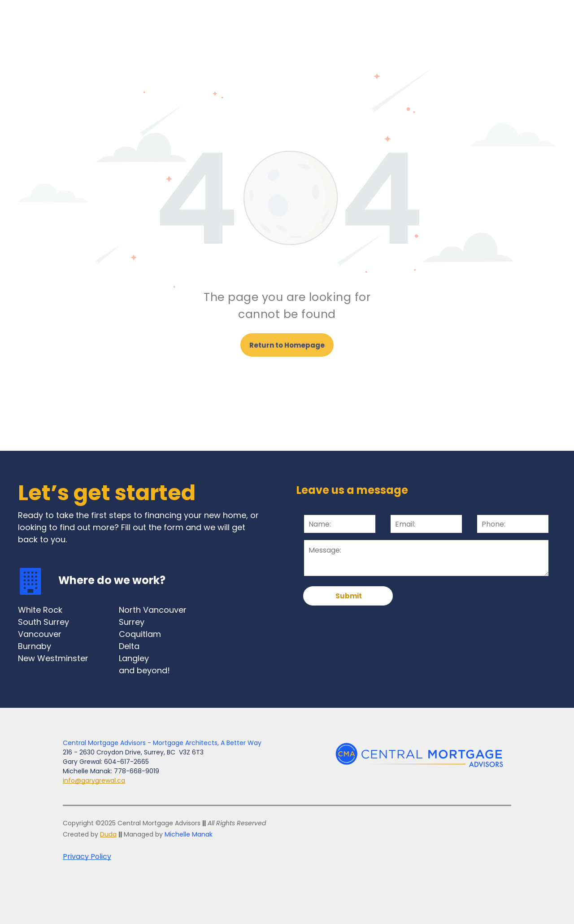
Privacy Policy (87, 856)
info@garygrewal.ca (94, 780)
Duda (108, 834)
